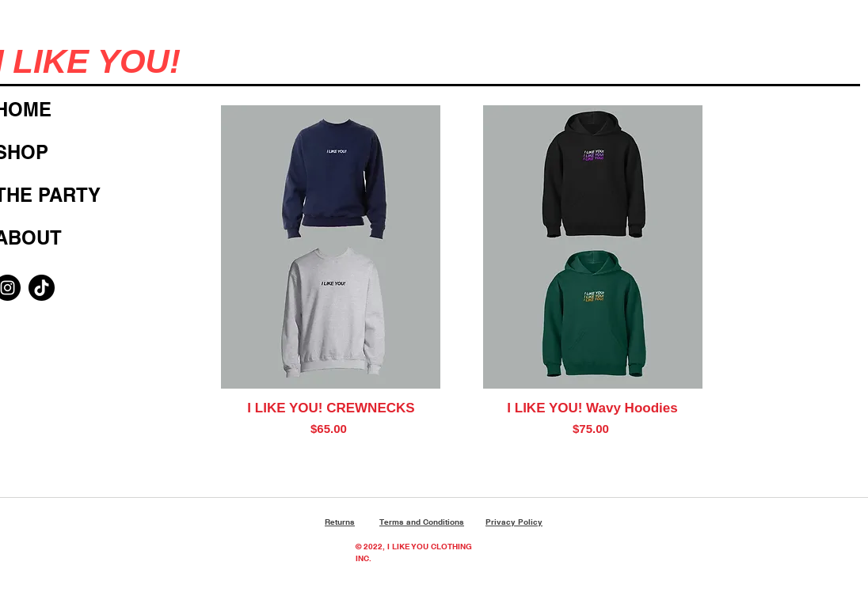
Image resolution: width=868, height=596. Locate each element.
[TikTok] (42, 288)
